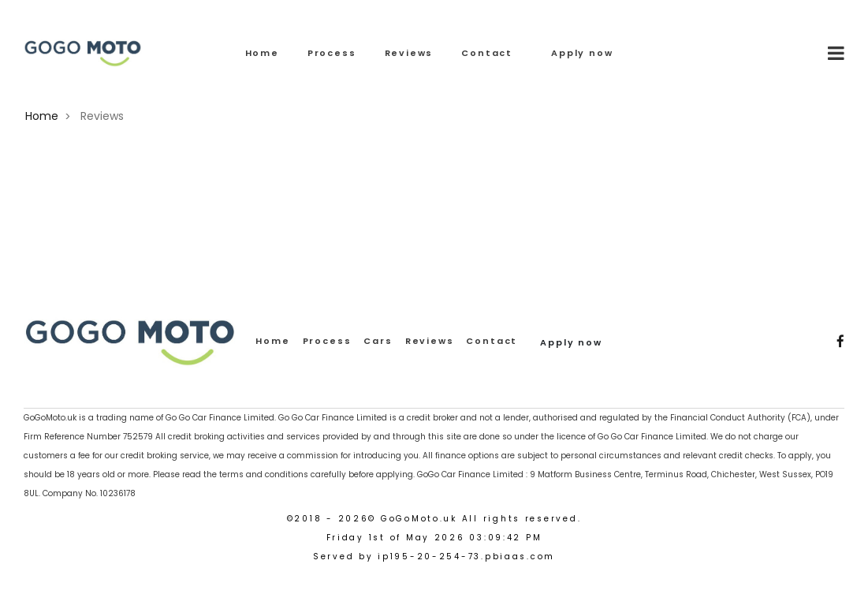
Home (262, 53)
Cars (378, 341)
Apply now (582, 53)
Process (332, 53)
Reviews (409, 53)
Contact (487, 53)
